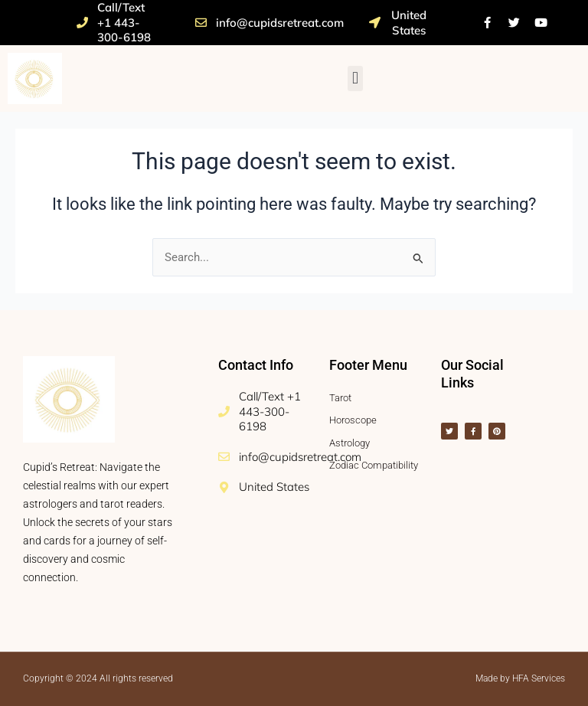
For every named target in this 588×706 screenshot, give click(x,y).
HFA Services (539, 678)
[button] (355, 78)
